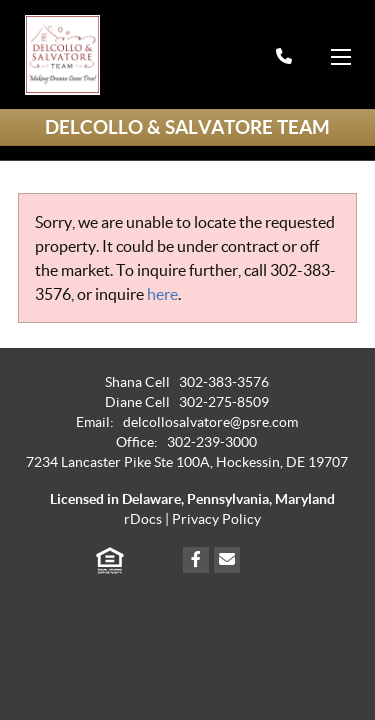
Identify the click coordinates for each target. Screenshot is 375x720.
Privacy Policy (216, 519)
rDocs (143, 519)
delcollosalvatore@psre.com (210, 422)
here (162, 294)
